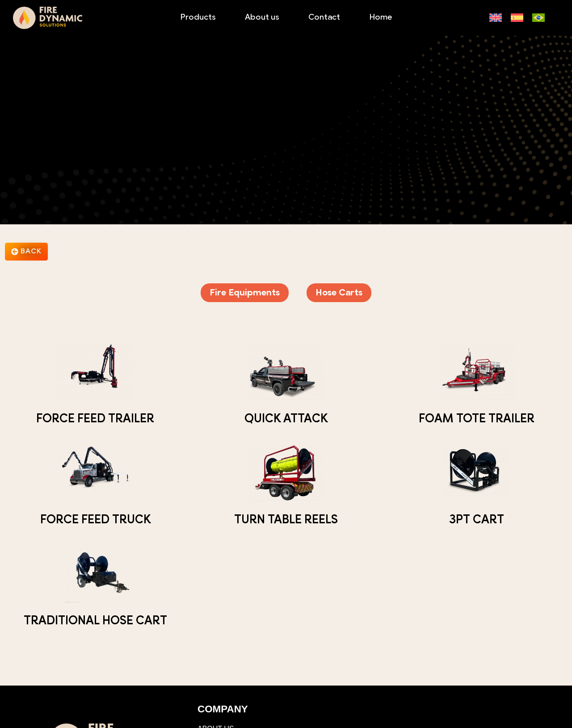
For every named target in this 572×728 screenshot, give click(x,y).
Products (198, 18)
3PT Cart (477, 520)
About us (262, 18)
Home (381, 18)
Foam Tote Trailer (477, 419)
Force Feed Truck (95, 520)
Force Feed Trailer (95, 419)
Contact (324, 18)
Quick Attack (286, 419)
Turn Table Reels (286, 520)
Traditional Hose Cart (95, 621)
